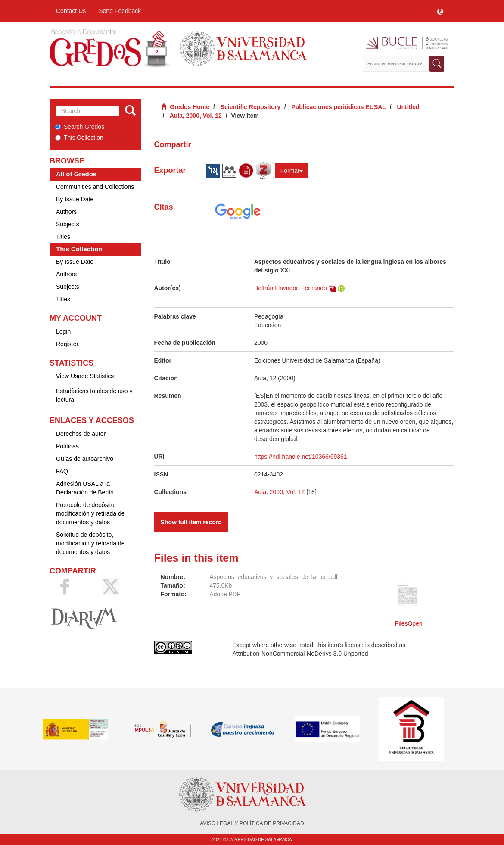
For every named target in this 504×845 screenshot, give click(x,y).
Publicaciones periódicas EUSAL (338, 107)
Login (63, 332)
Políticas (67, 446)
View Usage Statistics (85, 376)
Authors (66, 212)
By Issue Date (75, 199)
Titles (63, 237)
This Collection (79, 138)
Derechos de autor (81, 434)
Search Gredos (80, 127)
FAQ (62, 471)
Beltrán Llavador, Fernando (291, 288)
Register (67, 344)
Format (292, 171)
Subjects (68, 224)
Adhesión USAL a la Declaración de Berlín (85, 488)
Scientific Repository (250, 107)
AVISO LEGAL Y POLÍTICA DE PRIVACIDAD (252, 823)
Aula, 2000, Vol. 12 (196, 116)
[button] (440, 11)
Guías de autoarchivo (85, 459)
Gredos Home (190, 107)
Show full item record (191, 522)
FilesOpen (409, 623)
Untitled (408, 107)
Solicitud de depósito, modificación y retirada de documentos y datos (90, 543)
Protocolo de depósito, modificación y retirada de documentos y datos (90, 513)
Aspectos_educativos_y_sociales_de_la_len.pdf (273, 577)
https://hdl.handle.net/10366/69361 (301, 457)
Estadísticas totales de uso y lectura (94, 395)
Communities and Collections (95, 187)
